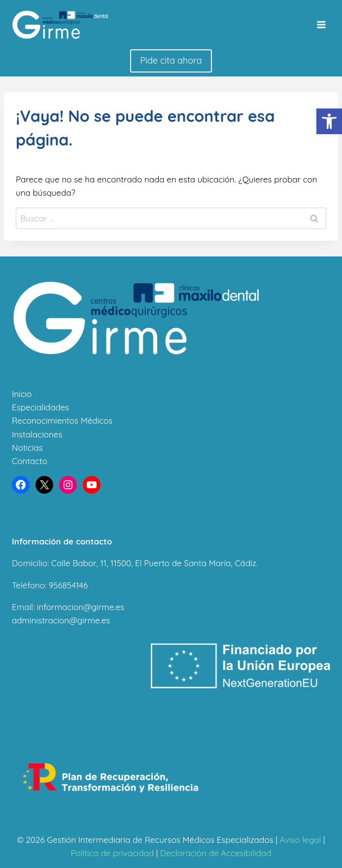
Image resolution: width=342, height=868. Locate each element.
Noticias (27, 448)
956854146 (68, 585)
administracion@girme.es (61, 620)
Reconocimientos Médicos (62, 420)
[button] (329, 121)
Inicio (22, 394)
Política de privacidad (113, 853)
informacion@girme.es (81, 607)
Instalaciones (37, 434)
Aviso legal (300, 840)
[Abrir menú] (321, 24)
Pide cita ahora (171, 60)
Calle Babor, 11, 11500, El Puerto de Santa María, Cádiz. (154, 563)
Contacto (30, 461)
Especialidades (40, 407)
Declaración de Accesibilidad (216, 853)
